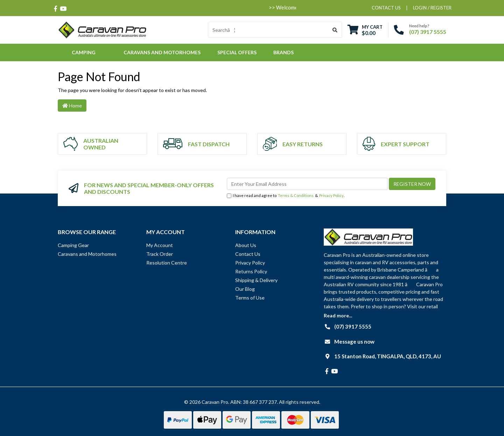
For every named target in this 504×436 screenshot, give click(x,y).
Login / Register (432, 8)
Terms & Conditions (296, 195)
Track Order (160, 254)
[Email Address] (307, 184)
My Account (160, 245)
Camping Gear (73, 245)
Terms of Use (250, 298)
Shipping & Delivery (256, 280)
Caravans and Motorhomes (87, 254)
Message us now (354, 342)
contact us (386, 8)
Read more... (338, 315)
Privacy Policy (331, 195)
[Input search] (268, 30)
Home (72, 106)
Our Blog (245, 289)
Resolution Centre (167, 263)
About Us (246, 245)
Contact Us (248, 254)
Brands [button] (283, 52)
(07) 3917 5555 (428, 32)
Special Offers (237, 52)
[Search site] (335, 30)
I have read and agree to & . (286, 196)
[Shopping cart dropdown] (365, 30)
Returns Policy (251, 271)
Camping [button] (84, 52)
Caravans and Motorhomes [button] (162, 52)
